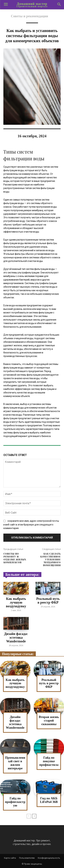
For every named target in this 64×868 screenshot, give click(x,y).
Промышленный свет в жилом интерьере (15, 763)
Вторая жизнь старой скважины (49, 720)
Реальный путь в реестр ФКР (48, 601)
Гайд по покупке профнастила (49, 761)
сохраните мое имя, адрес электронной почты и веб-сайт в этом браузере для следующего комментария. (31, 525)
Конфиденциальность (49, 858)
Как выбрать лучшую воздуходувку (16, 602)
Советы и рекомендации (29, 16)
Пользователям (27, 858)
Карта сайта (10, 858)
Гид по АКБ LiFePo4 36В (49, 800)
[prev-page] (29, 816)
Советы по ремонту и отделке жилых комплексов (15, 558)
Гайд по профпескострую (15, 802)
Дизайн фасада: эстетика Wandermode (16, 637)
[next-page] (34, 816)
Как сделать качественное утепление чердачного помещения (50, 559)
